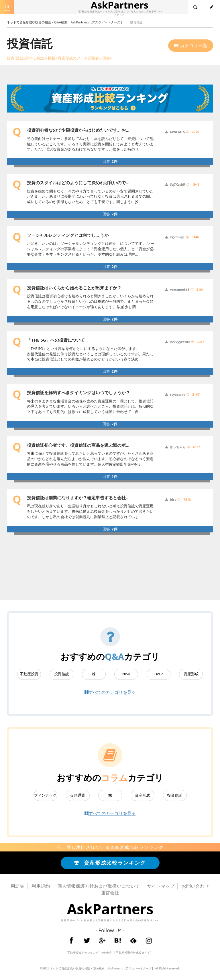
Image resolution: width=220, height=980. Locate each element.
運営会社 (110, 894)
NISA (126, 674)
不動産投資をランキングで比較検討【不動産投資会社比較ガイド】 (110, 954)
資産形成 (191, 674)
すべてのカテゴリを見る (110, 692)
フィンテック (45, 796)
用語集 (17, 887)
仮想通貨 (78, 796)
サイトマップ (161, 887)
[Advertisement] (115, 560)
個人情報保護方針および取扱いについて (99, 887)
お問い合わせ (195, 887)
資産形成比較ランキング (110, 864)
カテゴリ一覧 (191, 45)
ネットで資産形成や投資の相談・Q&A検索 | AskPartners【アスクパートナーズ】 (102, 969)
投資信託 (62, 674)
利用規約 (41, 887)
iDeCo (159, 674)
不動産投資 (29, 674)
